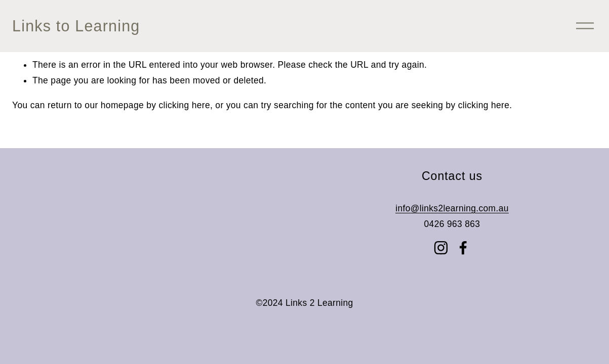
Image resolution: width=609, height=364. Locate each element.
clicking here (185, 105)
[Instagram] (441, 248)
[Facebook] (463, 248)
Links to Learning (76, 26)
